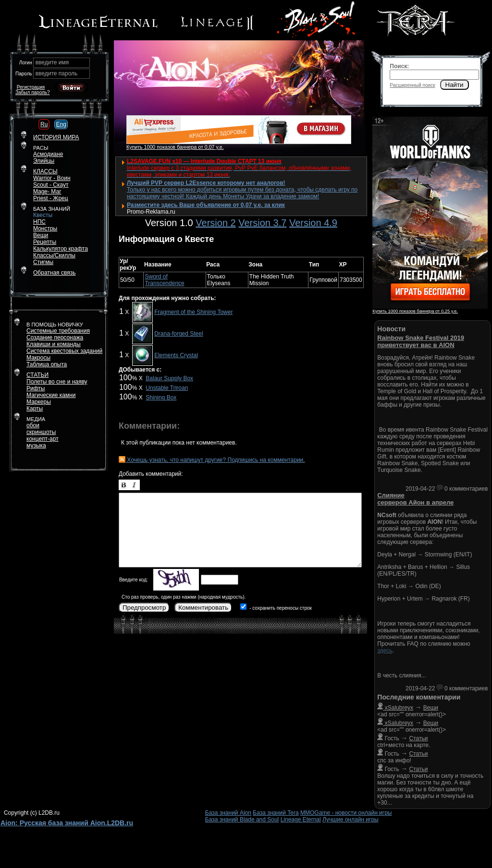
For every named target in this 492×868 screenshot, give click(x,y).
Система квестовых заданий (64, 351)
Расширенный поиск (412, 85)
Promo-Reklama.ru (151, 212)
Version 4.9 (313, 223)
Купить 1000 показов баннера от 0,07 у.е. (175, 147)
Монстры (45, 229)
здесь (385, 651)
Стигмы (43, 262)
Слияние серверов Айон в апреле (415, 499)
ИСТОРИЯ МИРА (56, 137)
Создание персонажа (55, 338)
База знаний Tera (276, 813)
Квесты (43, 215)
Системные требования (58, 331)
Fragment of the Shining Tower (193, 312)
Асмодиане (48, 154)
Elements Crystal (176, 355)
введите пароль (57, 73)
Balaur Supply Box (169, 378)
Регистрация (31, 87)
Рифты (36, 388)
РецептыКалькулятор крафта (61, 245)
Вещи (41, 235)
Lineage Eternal (301, 820)
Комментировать (203, 608)
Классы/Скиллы (54, 255)
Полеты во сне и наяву (57, 382)
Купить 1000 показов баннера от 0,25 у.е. (415, 311)
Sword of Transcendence (164, 280)
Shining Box (161, 398)
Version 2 (215, 223)
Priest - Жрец (51, 198)
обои (33, 425)
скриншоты (41, 432)
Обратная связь (54, 273)
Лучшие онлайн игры (351, 820)
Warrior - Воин (52, 178)
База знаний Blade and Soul (242, 820)
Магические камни (51, 395)
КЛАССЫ (45, 171)
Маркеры (39, 402)
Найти (455, 85)
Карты (35, 409)
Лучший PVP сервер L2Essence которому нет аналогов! (206, 183)
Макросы (38, 358)
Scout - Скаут (51, 185)
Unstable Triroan (167, 388)
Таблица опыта (47, 364)
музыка (36, 446)
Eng (61, 124)
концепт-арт (43, 439)
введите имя (52, 62)
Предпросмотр (144, 608)
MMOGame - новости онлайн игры (346, 813)
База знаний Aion (228, 813)
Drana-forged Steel (178, 334)
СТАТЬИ (37, 375)
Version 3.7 (262, 223)
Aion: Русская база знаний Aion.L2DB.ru (67, 823)
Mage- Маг (47, 192)
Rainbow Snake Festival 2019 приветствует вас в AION (421, 341)
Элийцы (44, 161)
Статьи (419, 738)
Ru (44, 124)
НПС (39, 222)
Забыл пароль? (33, 92)
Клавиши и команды (54, 344)
